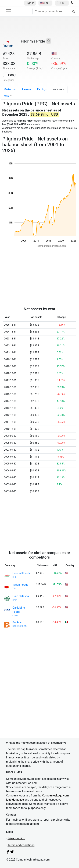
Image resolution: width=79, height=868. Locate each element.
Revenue (27, 89)
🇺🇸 (44, 3)
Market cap (10, 89)
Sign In (30, 3)
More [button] (7, 96)
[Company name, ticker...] (54, 11)
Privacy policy (16, 838)
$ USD (61, 3)
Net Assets (59, 89)
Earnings (42, 89)
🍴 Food (9, 75)
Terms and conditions (21, 845)
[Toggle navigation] (8, 11)
